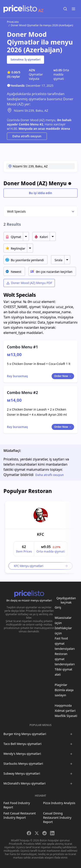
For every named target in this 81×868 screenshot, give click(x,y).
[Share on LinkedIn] (52, 833)
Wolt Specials (16, 211)
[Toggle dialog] (17, 376)
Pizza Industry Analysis (59, 803)
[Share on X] (37, 833)
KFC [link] (40, 534)
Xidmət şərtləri (65, 711)
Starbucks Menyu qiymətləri (23, 764)
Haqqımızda (63, 705)
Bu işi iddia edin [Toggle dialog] (40, 193)
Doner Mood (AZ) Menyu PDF (29, 283)
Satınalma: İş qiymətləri (25, 59)
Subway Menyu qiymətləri (22, 773)
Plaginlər (61, 685)
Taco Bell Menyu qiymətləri (22, 744)
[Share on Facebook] (29, 833)
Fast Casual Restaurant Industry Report (20, 815)
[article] (40, 537)
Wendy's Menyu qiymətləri (22, 754)
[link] (41, 515)
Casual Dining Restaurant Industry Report (57, 818)
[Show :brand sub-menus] (71, 734)
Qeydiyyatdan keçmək (66, 600)
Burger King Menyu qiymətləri (25, 734)
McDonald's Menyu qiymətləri (25, 783)
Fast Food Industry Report (17, 805)
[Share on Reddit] (44, 833)
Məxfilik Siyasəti (66, 716)
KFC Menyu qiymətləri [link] (41, 566)
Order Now (63, 376)
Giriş (58, 607)
